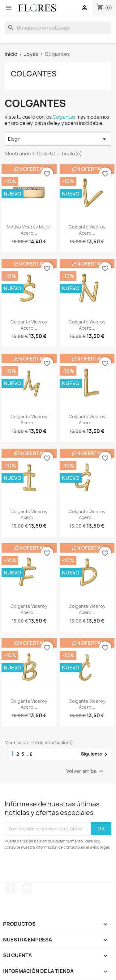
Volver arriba (86, 771)
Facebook (10, 888)
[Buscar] (58, 28)
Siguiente (95, 754)
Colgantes (34, 74)
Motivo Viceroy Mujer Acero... (29, 230)
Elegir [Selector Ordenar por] (58, 139)
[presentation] (56, 867)
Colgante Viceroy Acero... (87, 230)
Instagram (27, 888)
